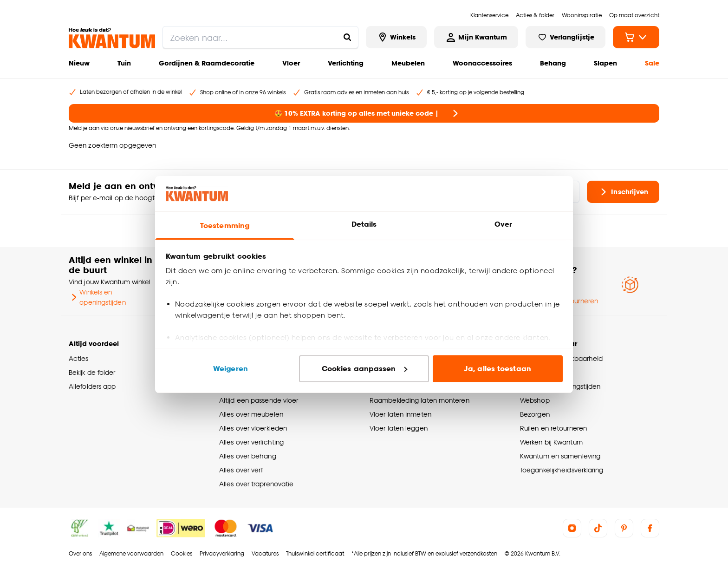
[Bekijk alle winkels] (396, 37)
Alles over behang (248, 456)
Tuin (124, 63)
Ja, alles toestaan (497, 369)
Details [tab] (364, 224)
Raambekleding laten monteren (419, 400)
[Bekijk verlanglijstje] (565, 37)
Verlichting (346, 63)
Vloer (291, 63)
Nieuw (79, 63)
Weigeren (231, 369)
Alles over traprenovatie (256, 484)
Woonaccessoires (482, 63)
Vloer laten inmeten (400, 414)
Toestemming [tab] (225, 226)
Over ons (80, 553)
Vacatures (265, 553)
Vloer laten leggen (399, 428)
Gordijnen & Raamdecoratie (207, 63)
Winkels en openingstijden (97, 297)
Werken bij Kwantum (551, 442)
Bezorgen (535, 414)
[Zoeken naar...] (347, 37)
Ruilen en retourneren (553, 428)
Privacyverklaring (222, 553)
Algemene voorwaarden (131, 553)
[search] (260, 37)
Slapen (605, 63)
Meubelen (408, 63)
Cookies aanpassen (364, 369)
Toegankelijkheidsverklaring (562, 470)
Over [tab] (503, 224)
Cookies (182, 553)
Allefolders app (92, 386)
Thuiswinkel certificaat (315, 553)
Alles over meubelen (251, 414)
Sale (652, 63)
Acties (79, 358)
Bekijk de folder (92, 372)
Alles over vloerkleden (253, 428)
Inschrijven (623, 192)
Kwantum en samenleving (560, 456)
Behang (553, 63)
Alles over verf (241, 470)
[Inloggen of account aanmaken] (476, 37)
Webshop (535, 400)
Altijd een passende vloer (259, 400)
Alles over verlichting (251, 442)
